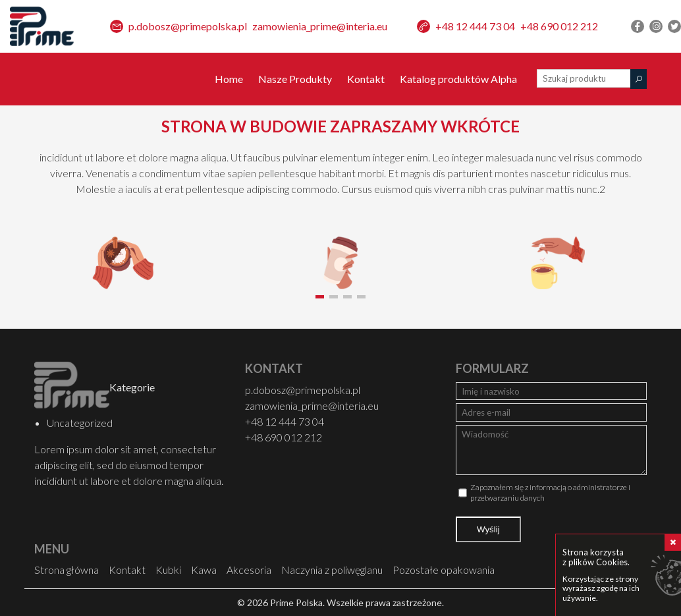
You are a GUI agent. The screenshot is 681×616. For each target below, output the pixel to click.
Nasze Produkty (295, 79)
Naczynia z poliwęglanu (332, 570)
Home (229, 79)
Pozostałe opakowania (444, 570)
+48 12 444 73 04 (475, 26)
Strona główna (67, 570)
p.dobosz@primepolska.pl (188, 26)
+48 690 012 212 (559, 26)
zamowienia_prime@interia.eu (320, 26)
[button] (320, 297)
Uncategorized (78, 423)
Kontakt (366, 79)
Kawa (204, 570)
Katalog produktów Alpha (458, 79)
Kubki (168, 570)
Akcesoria (249, 570)
